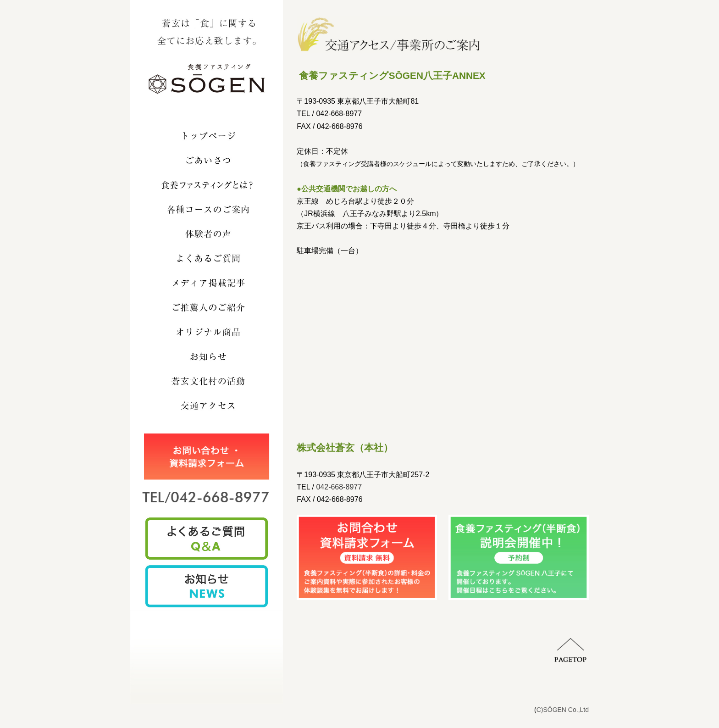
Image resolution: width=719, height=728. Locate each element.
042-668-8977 (339, 487)
